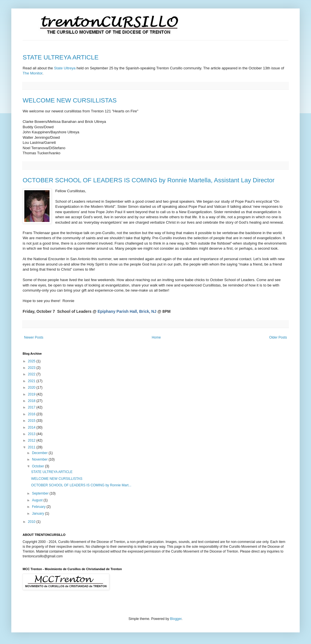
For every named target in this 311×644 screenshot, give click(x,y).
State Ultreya (65, 68)
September (41, 493)
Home (156, 337)
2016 (32, 414)
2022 (32, 374)
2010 (32, 522)
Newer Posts (34, 337)
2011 (32, 447)
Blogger (176, 619)
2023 (32, 368)
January (38, 514)
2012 (32, 440)
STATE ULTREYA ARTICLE (61, 57)
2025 (32, 361)
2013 (32, 434)
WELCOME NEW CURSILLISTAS (70, 100)
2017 (32, 407)
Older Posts (278, 337)
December (40, 453)
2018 (32, 401)
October (38, 466)
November (40, 459)
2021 (32, 381)
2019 (32, 394)
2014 (32, 427)
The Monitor (33, 73)
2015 (32, 421)
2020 (32, 388)
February (39, 507)
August (38, 500)
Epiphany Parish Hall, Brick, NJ (127, 311)
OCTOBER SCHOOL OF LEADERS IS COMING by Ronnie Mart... (81, 485)
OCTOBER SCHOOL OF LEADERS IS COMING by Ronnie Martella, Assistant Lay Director (149, 180)
